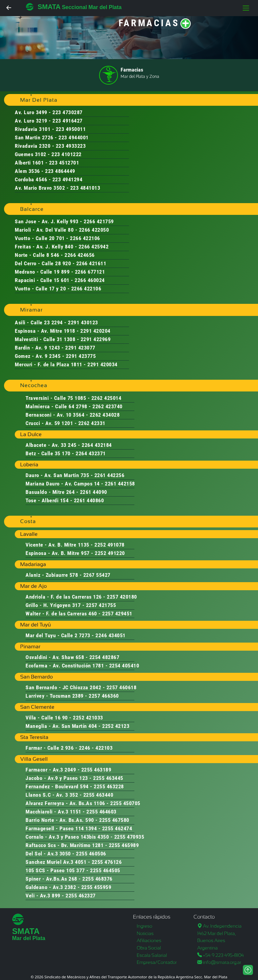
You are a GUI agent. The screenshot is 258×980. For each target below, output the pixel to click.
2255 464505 (105, 870)
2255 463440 (98, 795)
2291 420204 (95, 331)
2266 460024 (90, 280)
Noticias (145, 933)
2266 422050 (94, 230)
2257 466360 (104, 696)
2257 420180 (122, 597)
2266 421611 (91, 263)
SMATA (49, 7)
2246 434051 (111, 635)
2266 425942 (94, 247)
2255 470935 (129, 837)
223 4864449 (60, 171)
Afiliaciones (149, 940)
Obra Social (149, 948)
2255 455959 (96, 887)
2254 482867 (104, 657)
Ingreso (144, 926)
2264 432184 (97, 445)
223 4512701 (64, 163)
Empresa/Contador (157, 962)
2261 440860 (89, 500)
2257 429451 (117, 614)
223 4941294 (68, 179)
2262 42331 (92, 423)
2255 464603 (101, 812)
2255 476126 (107, 862)
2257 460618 (122, 687)
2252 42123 (116, 726)
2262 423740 (107, 406)
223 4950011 (71, 129)
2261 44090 (94, 492)
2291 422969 (96, 339)
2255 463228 (109, 786)
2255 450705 (125, 803)
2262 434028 (105, 415)
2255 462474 (117, 828)
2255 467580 (114, 820)
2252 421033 (88, 718)
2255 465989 (124, 845)
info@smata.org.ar (222, 962)
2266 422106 (85, 238)
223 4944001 (74, 137)
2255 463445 (108, 778)
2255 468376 (97, 879)
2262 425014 (106, 398)
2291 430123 (83, 322)
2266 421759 (99, 221)
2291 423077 (80, 348)
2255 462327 (81, 896)
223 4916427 (68, 121)
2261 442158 (120, 484)
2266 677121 (90, 272)
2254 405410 (124, 666)
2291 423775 (81, 356)
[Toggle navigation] (246, 8)
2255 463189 (96, 770)
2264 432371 (91, 453)
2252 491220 (110, 553)
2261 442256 (110, 475)
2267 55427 (97, 575)
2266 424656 (80, 255)
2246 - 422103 (96, 748)
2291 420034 (102, 364)
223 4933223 (71, 146)
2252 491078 (110, 545)
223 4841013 (85, 188)
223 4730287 (68, 112)
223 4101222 (67, 154)
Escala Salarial (152, 955)
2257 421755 (101, 605)
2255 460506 (91, 854)
